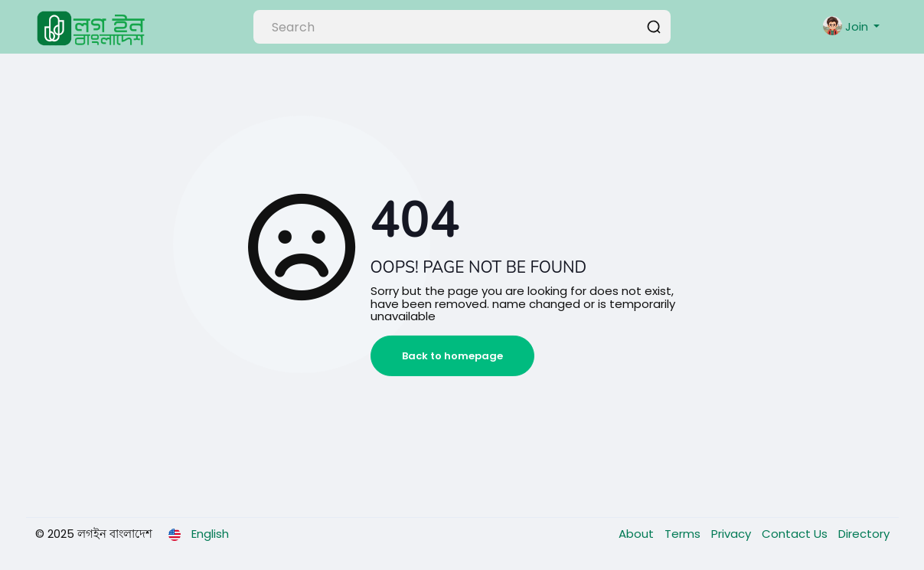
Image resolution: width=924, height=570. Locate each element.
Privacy (733, 534)
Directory (864, 534)
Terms (684, 534)
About (638, 534)
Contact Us (796, 534)
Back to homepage (452, 356)
